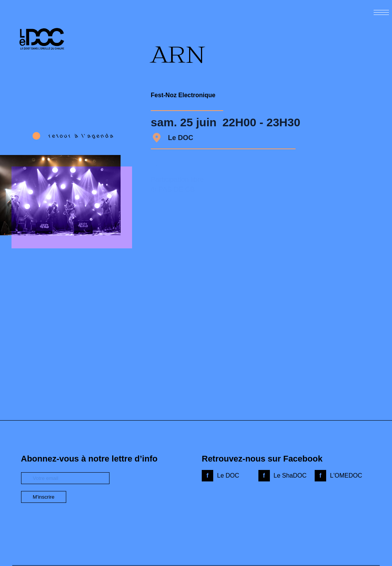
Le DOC (228, 475)
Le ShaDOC (290, 475)
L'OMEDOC (346, 475)
